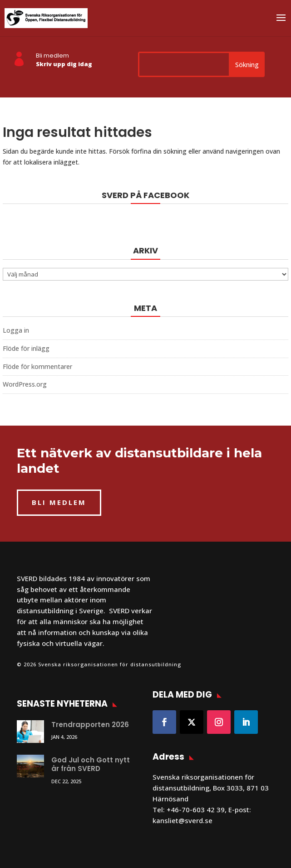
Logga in (16, 330)
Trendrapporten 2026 (90, 725)
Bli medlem (52, 56)
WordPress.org (25, 384)
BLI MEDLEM (59, 502)
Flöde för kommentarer (37, 366)
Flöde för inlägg (26, 348)
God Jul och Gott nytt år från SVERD (91, 764)
